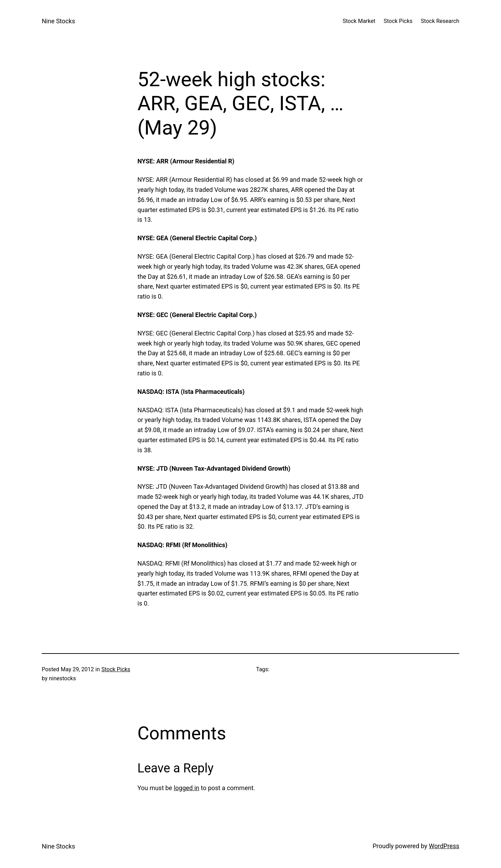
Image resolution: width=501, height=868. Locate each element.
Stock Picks (116, 669)
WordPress (444, 846)
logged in (186, 788)
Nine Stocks (58, 21)
